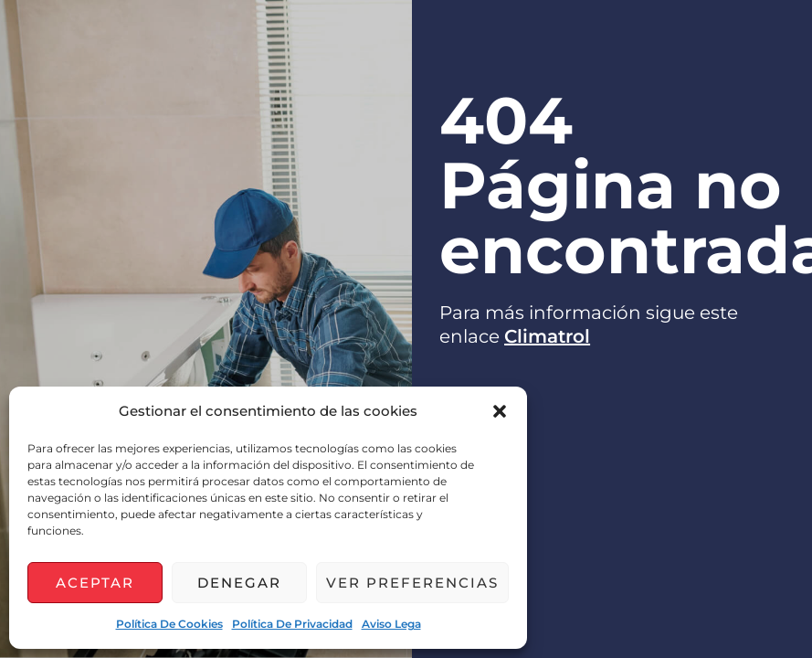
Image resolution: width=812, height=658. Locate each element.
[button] (500, 411)
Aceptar (95, 583)
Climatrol (547, 336)
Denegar (239, 583)
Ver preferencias (412, 583)
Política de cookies (169, 624)
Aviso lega (391, 624)
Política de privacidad (292, 624)
